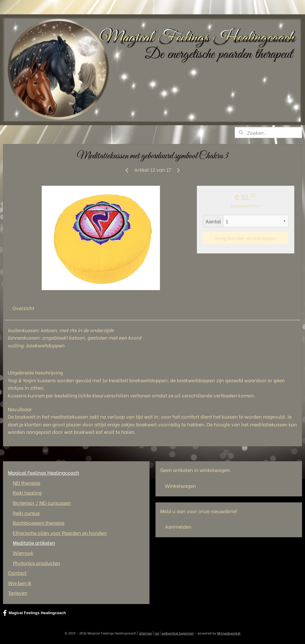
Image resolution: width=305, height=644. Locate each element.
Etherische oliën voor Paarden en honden (60, 533)
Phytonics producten (36, 563)
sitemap (146, 633)
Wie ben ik (20, 583)
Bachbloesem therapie (39, 523)
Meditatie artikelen (34, 542)
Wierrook (23, 553)
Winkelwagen (180, 486)
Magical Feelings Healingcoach (44, 472)
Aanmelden (178, 526)
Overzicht (23, 308)
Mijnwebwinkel (229, 633)
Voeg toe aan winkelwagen (245, 238)
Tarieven (18, 593)
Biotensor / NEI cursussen (42, 503)
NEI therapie (27, 483)
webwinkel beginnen (178, 633)
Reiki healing (27, 492)
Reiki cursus (26, 513)
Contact (17, 573)
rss (157, 633)
